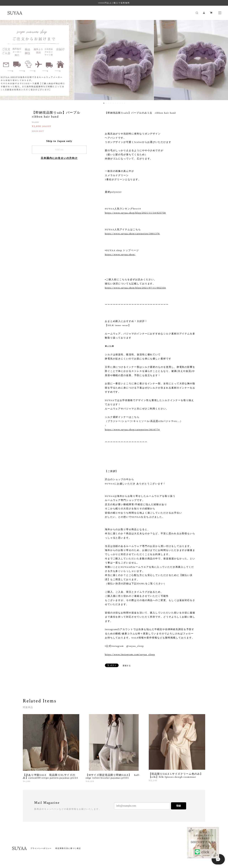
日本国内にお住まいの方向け (59, 158)
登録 (178, 806)
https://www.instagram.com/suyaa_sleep (130, 654)
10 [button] (125, 103)
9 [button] (122, 103)
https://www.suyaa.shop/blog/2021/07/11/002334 (135, 288)
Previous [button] (5, 60)
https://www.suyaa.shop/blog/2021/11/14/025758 (135, 213)
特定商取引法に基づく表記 (68, 848)
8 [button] (120, 103)
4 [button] (111, 103)
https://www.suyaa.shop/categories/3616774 (132, 429)
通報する (127, 666)
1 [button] (104, 103)
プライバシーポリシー (41, 848)
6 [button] (115, 103)
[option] (114, 60)
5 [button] (113, 103)
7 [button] (118, 103)
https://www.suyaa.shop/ (120, 254)
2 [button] (106, 103)
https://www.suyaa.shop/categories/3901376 (132, 234)
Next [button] (223, 60)
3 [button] (108, 103)
